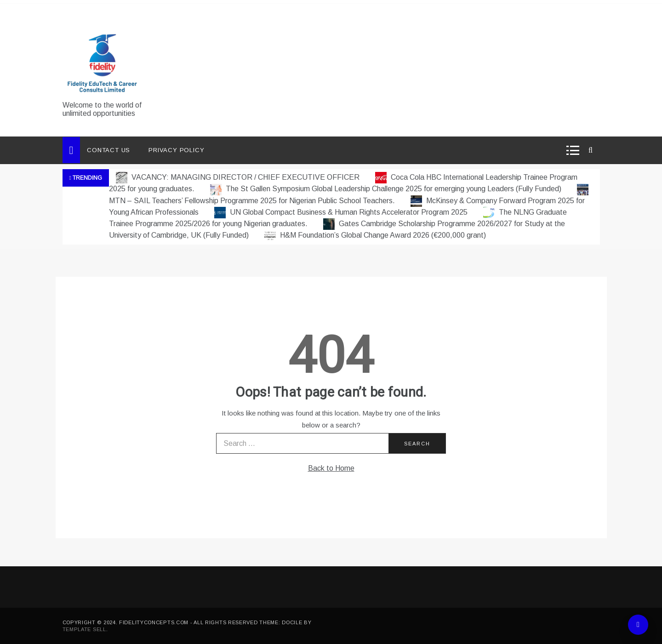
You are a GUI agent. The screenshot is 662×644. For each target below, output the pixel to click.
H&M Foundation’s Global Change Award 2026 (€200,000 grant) (375, 235)
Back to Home (331, 468)
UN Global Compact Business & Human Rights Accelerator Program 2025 (342, 212)
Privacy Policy (176, 150)
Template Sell (84, 629)
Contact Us (108, 150)
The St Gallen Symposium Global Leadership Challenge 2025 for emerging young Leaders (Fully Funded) (387, 189)
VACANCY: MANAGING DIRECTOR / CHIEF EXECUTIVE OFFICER (239, 177)
